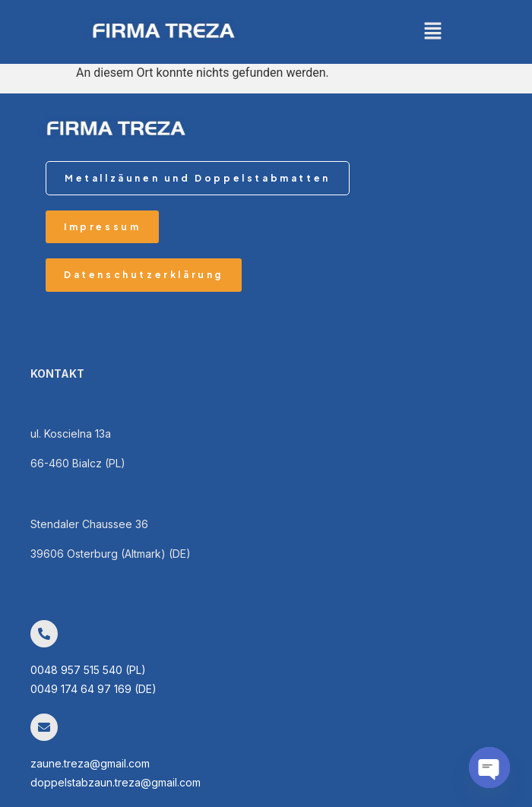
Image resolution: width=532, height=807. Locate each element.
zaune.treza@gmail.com (90, 763)
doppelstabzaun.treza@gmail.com (116, 782)
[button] (433, 32)
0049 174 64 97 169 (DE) (93, 689)
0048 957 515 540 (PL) (88, 670)
